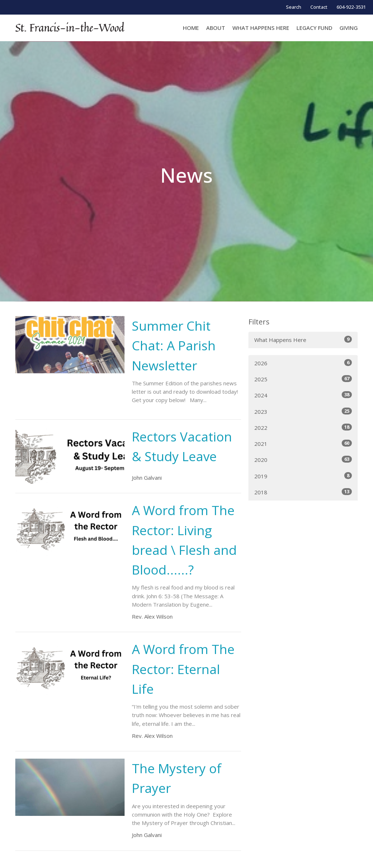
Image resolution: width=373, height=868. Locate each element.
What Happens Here (303, 340)
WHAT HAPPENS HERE (261, 28)
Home (191, 28)
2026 (303, 363)
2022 (303, 427)
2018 (303, 492)
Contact (319, 7)
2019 (303, 476)
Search (294, 7)
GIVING (349, 28)
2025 (303, 379)
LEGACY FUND (314, 28)
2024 (303, 395)
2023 (303, 411)
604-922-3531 (351, 7)
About (216, 28)
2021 (303, 443)
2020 (303, 460)
